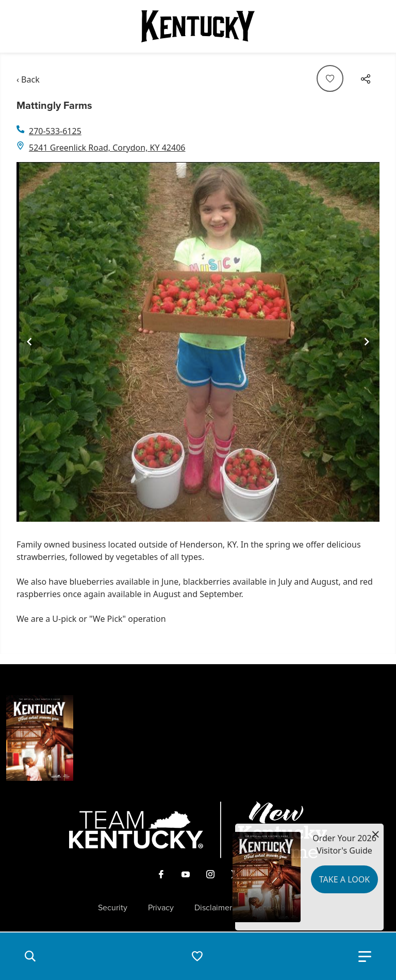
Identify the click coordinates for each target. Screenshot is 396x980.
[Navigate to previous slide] (29, 342)
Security (113, 908)
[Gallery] (198, 342)
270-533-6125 (55, 131)
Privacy (161, 908)
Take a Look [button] (344, 879)
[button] (30, 956)
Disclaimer (213, 908)
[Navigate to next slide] (367, 342)
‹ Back (28, 79)
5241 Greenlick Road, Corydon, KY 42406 (107, 148)
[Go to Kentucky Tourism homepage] (198, 26)
